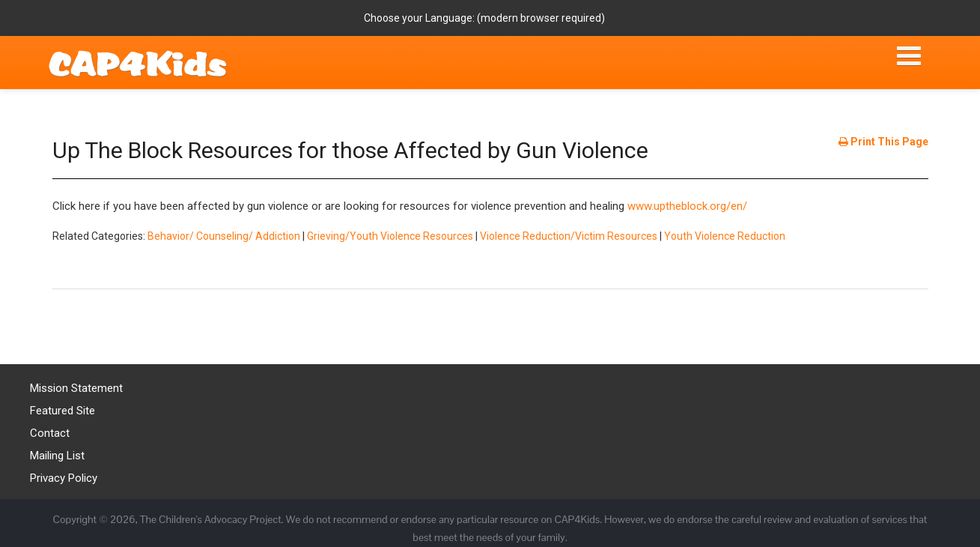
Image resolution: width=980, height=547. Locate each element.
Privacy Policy (64, 478)
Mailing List (57, 456)
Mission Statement (76, 388)
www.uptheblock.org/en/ (687, 206)
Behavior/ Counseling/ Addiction (224, 236)
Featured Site (63, 411)
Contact (50, 433)
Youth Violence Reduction (725, 236)
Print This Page (883, 142)
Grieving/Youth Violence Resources (390, 236)
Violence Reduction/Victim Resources (569, 236)
